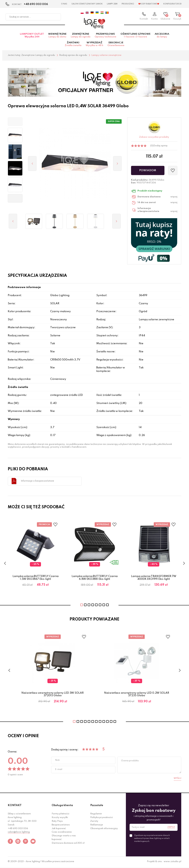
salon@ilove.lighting (19, 833)
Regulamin (96, 815)
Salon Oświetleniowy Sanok (87, 4)
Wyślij (177, 780)
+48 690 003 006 (36, 4)
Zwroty (94, 822)
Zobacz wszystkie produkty (154, 138)
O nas (64, 4)
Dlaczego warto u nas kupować (64, 839)
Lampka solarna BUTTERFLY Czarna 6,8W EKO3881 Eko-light (95, 579)
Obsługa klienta (62, 807)
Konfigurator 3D (172, 4)
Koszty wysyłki (60, 819)
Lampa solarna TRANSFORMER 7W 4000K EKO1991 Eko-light (154, 579)
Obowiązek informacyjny (104, 830)
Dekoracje (116, 45)
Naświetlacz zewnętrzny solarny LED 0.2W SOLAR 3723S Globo (137, 696)
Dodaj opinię (160, 147)
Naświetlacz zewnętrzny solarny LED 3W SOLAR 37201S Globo (53, 696)
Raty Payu (57, 822)
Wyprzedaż (94, 45)
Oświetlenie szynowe (135, 37)
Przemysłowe (105, 37)
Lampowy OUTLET (32, 37)
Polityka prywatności (102, 819)
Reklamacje (97, 826)
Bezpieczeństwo (61, 826)
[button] (15, 123)
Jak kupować (59, 830)
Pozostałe (97, 807)
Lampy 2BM (112, 4)
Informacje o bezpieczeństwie (37, 482)
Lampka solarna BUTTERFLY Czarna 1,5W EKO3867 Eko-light (36, 579)
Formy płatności (60, 815)
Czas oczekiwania (62, 833)
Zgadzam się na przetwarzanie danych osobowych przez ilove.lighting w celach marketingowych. (152, 840)
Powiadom (148, 172)
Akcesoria (162, 37)
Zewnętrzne (81, 37)
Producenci (128, 4)
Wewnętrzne (57, 37)
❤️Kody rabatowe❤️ (149, 4)
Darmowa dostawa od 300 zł (68, 844)
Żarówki (73, 45)
